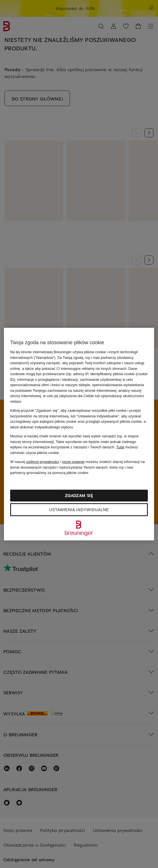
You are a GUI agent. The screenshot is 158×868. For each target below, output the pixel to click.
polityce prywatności (43, 462)
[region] (79, 434)
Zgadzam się (79, 495)
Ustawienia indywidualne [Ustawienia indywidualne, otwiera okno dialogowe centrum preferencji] (79, 509)
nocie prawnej (73, 462)
